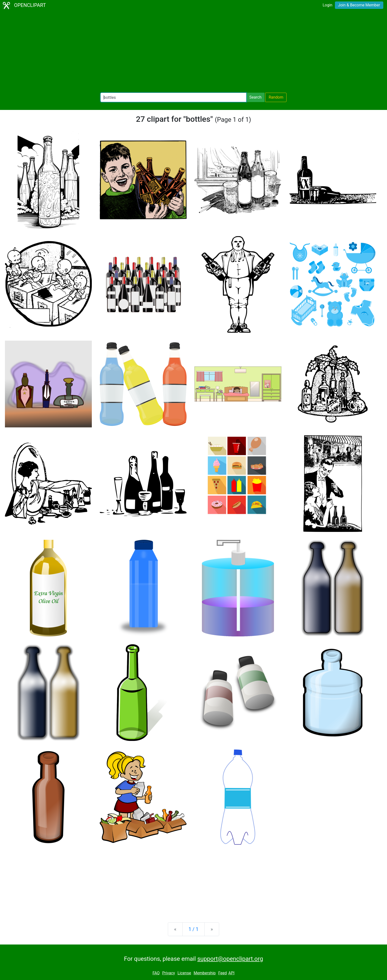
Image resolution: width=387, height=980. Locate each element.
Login (327, 5)
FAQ (156, 973)
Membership (204, 973)
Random (276, 97)
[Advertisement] (193, 52)
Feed (223, 973)
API (231, 973)
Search (255, 97)
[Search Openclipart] (173, 97)
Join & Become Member (359, 5)
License (184, 973)
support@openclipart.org (230, 959)
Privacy (169, 973)
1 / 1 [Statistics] (194, 929)
